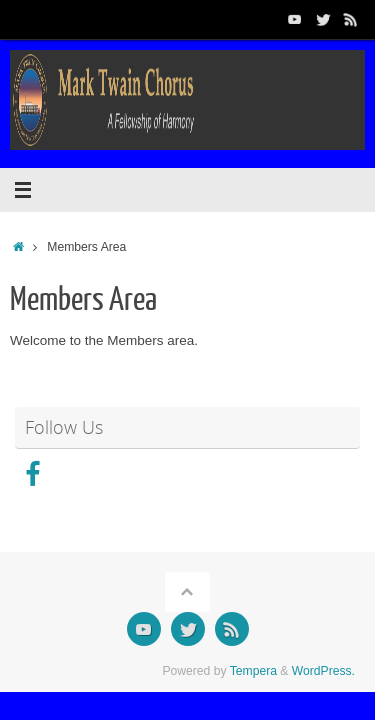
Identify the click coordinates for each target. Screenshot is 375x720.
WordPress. (323, 671)
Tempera (253, 671)
